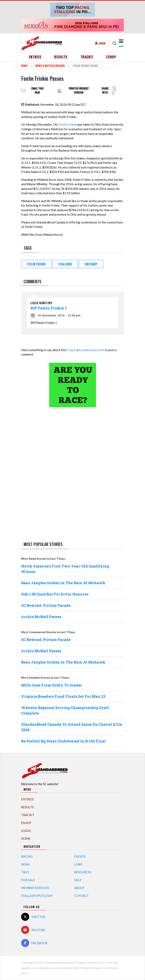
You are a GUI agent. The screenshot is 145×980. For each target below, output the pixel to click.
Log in (72, 350)
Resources (83, 872)
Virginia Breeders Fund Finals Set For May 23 (63, 696)
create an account (92, 350)
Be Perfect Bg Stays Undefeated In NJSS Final (63, 741)
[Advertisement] (72, 474)
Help (78, 880)
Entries (35, 57)
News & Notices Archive (50, 66)
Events (80, 856)
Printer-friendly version (79, 90)
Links (78, 864)
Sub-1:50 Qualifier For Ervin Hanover (55, 594)
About (79, 888)
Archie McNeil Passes (41, 617)
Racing (27, 856)
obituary (91, 264)
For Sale (28, 880)
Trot (25, 872)
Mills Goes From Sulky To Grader (52, 685)
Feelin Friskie (67, 124)
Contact (81, 896)
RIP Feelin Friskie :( (49, 308)
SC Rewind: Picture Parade (46, 605)
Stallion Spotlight (37, 896)
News (24, 66)
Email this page (37, 90)
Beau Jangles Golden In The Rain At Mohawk (63, 583)
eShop (111, 57)
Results (61, 57)
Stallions (65, 264)
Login (102, 43)
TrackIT (87, 57)
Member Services (35, 888)
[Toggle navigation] (121, 43)
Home (26, 838)
